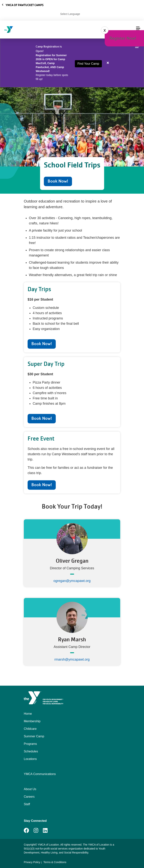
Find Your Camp (88, 64)
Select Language (70, 14)
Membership (32, 721)
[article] (72, 63)
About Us (30, 789)
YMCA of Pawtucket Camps (23, 5)
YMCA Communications (40, 774)
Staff (27, 804)
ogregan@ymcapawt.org (72, 581)
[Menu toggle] (138, 28)
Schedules (31, 751)
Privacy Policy (32, 862)
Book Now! (58, 181)
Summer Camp (34, 736)
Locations (30, 759)
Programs (30, 744)
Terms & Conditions (55, 862)
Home (28, 714)
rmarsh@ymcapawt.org (72, 659)
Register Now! (123, 38)
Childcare (30, 729)
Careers (29, 797)
